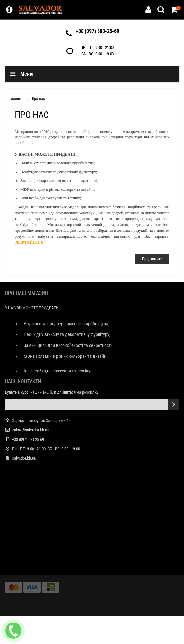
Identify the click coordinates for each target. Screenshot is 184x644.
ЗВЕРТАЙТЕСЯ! (30, 242)
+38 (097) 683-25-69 (98, 31)
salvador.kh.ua (24, 458)
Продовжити (152, 259)
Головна (16, 99)
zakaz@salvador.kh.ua (30, 430)
